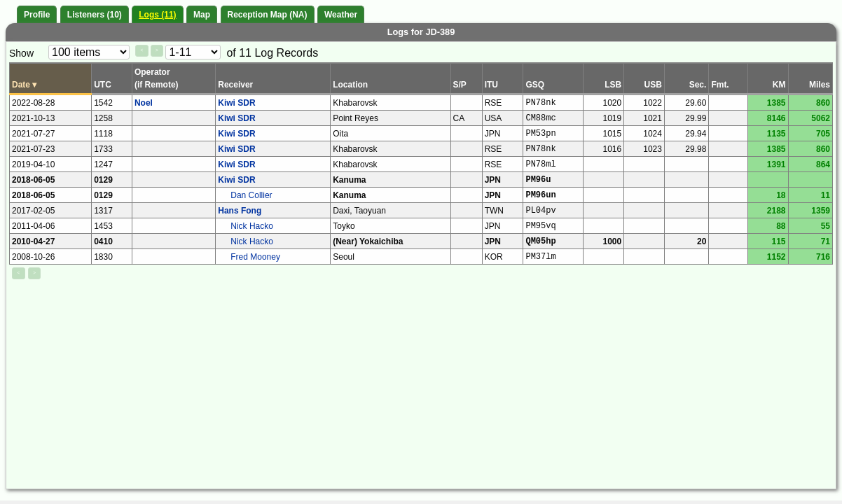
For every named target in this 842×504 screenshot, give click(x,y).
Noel (144, 103)
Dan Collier (251, 195)
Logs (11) (157, 15)
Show (21, 53)
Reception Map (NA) (268, 15)
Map (202, 15)
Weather (341, 15)
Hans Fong (240, 211)
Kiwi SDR (236, 103)
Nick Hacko (252, 226)
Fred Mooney (255, 257)
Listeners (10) (95, 15)
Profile (37, 15)
